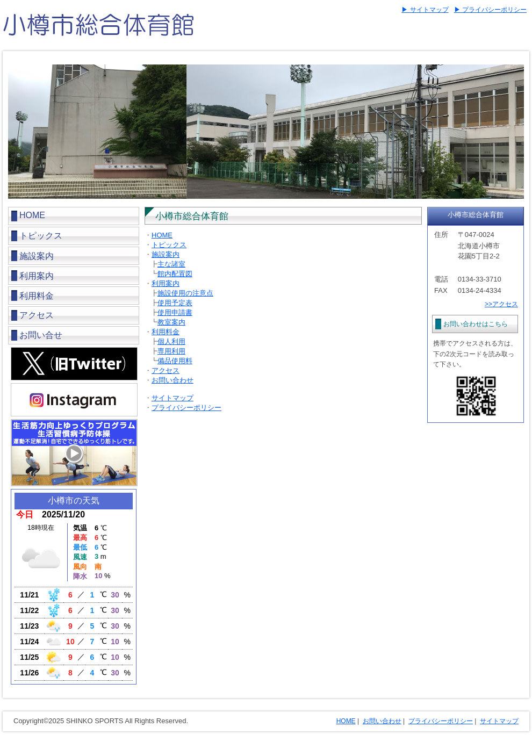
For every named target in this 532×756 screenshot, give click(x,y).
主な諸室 (171, 264)
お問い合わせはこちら (476, 324)
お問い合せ (41, 335)
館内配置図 (175, 274)
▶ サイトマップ (425, 10)
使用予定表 (175, 303)
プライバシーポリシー (186, 408)
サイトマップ (172, 398)
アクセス (37, 315)
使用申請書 (175, 312)
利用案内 (166, 283)
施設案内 (166, 254)
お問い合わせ (172, 380)
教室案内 (171, 322)
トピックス (41, 236)
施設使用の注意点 (185, 293)
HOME (32, 215)
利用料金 (166, 332)
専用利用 (171, 351)
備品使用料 (175, 361)
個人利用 (171, 341)
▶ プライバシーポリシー (490, 10)
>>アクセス (501, 304)
